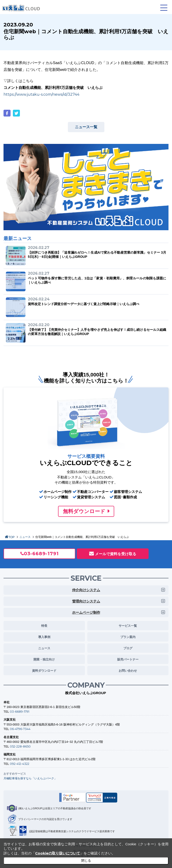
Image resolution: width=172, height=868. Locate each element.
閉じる (86, 861)
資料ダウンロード (44, 671)
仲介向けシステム (86, 590)
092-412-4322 (20, 764)
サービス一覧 (128, 626)
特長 (44, 626)
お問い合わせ (128, 671)
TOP (12, 537)
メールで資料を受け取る (116, 554)
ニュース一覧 (86, 127)
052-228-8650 (20, 746)
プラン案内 (128, 637)
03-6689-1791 (41, 554)
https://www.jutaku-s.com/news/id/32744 (41, 94)
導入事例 (44, 637)
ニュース (25, 537)
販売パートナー (128, 659)
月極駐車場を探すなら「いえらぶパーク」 (30, 778)
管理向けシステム (86, 601)
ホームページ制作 (86, 612)
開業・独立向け (44, 659)
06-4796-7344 (20, 729)
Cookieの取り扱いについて (58, 853)
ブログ (128, 648)
